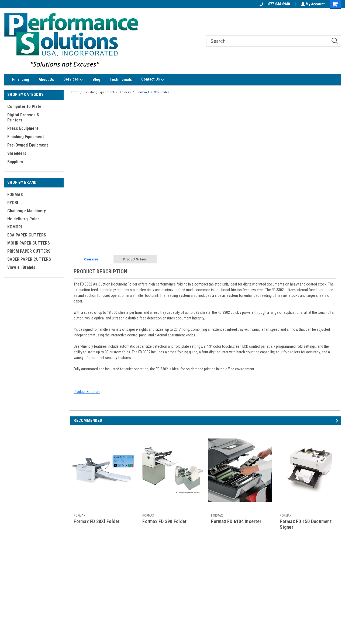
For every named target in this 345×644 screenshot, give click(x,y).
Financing (21, 79)
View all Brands (21, 267)
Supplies (15, 162)
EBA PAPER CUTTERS (27, 235)
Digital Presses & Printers (23, 117)
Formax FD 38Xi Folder (96, 521)
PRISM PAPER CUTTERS (29, 251)
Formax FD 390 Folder (164, 521)
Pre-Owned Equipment (28, 145)
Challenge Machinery (27, 211)
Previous (333, 421)
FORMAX (15, 195)
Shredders (17, 153)
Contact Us (153, 79)
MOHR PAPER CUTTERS (29, 243)
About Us (46, 79)
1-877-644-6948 (274, 4)
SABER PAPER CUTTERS (29, 259)
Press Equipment (23, 128)
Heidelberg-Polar (23, 219)
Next (338, 421)
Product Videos (135, 259)
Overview (91, 259)
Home (74, 92)
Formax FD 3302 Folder (153, 92)
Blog (96, 79)
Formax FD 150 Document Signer (306, 524)
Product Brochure (87, 392)
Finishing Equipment (26, 137)
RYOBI (13, 203)
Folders (125, 92)
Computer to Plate (24, 107)
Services (73, 79)
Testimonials (121, 79)
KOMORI (15, 227)
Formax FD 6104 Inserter (236, 521)
